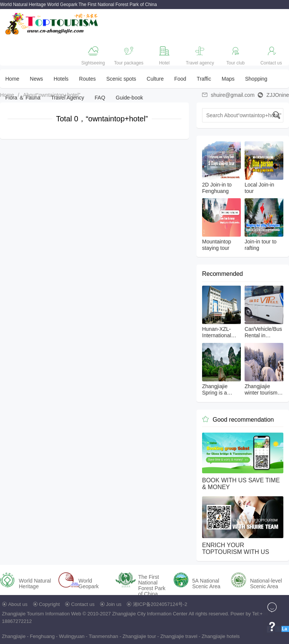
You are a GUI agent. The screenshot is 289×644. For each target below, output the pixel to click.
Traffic (204, 79)
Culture (155, 79)
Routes (87, 79)
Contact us (83, 604)
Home (12, 79)
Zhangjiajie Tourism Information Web (42, 614)
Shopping (256, 79)
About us (18, 604)
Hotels (61, 79)
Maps (228, 79)
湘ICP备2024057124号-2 (160, 604)
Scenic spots (121, 79)
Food (180, 79)
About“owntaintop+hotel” (52, 95)
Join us (114, 604)
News (36, 79)
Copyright (49, 604)
